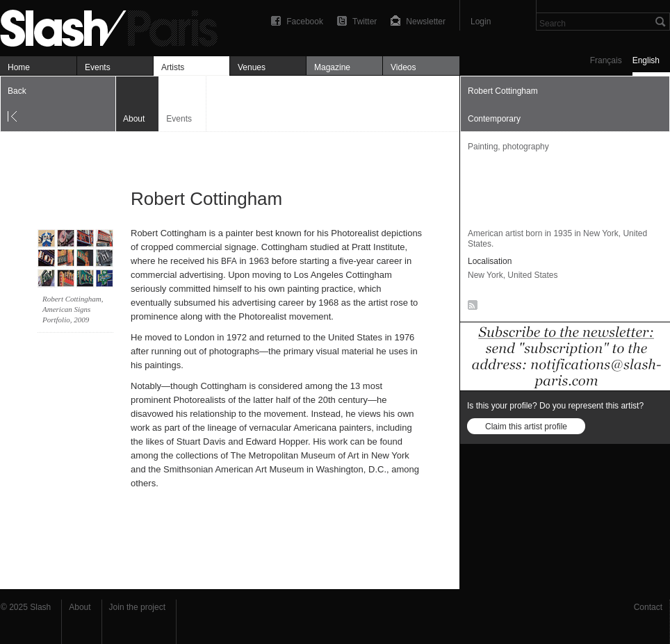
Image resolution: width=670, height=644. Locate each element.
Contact (648, 607)
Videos (403, 67)
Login (481, 22)
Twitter (365, 22)
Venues (252, 67)
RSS (470, 308)
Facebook (305, 22)
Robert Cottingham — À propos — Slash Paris (115, 26)
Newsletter (426, 22)
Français (606, 60)
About (80, 607)
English (646, 60)
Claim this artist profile (526, 427)
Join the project (137, 607)
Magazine (332, 67)
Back (17, 91)
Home (19, 67)
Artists (173, 67)
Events (98, 67)
